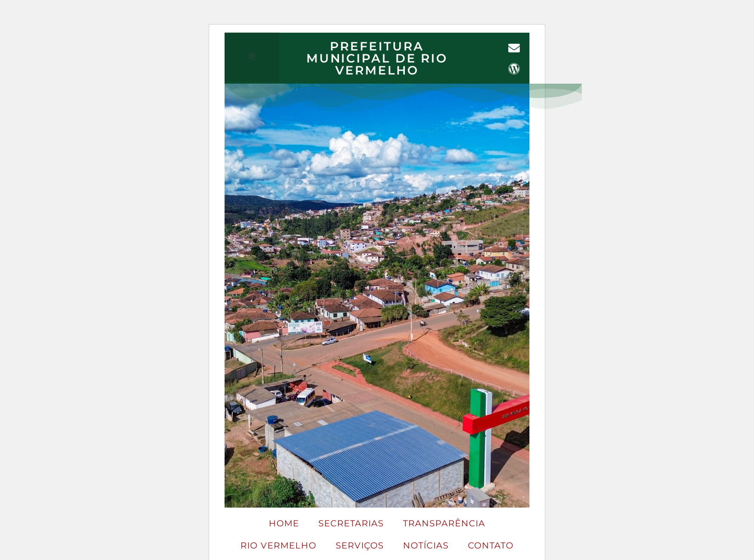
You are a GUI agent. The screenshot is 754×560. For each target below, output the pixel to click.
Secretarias (351, 523)
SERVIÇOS (360, 546)
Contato (491, 546)
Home (284, 523)
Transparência (444, 523)
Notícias (426, 546)
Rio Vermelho (278, 546)
